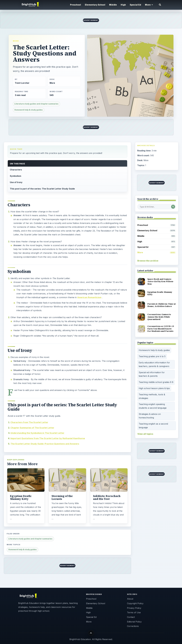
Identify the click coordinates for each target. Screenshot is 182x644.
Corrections (133, 626)
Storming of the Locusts (62, 497)
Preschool (75, 5)
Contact (131, 617)
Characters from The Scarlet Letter (29, 422)
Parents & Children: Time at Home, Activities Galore (162, 305)
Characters (16, 170)
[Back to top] (91, 633)
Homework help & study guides (29, 110)
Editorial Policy (134, 622)
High (123, 5)
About (130, 599)
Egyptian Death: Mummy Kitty (21, 497)
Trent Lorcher (22, 83)
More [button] (149, 5)
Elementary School (95, 5)
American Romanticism (89, 297)
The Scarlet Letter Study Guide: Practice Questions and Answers (45, 444)
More (16, 41)
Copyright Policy (135, 603)
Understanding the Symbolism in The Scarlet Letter (37, 433)
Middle (113, 5)
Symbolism (15, 176)
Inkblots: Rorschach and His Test (107, 497)
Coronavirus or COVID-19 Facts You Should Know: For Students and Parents (161, 329)
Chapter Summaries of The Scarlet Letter (32, 428)
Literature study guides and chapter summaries (36, 104)
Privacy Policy (134, 608)
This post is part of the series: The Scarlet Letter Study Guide (42, 189)
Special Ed (135, 5)
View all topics (145, 434)
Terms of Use (134, 612)
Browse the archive (148, 261)
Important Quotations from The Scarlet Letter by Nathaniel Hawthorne (48, 438)
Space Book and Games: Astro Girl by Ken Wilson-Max (161, 281)
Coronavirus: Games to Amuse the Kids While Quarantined (159, 317)
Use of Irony (16, 182)
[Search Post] (173, 207)
